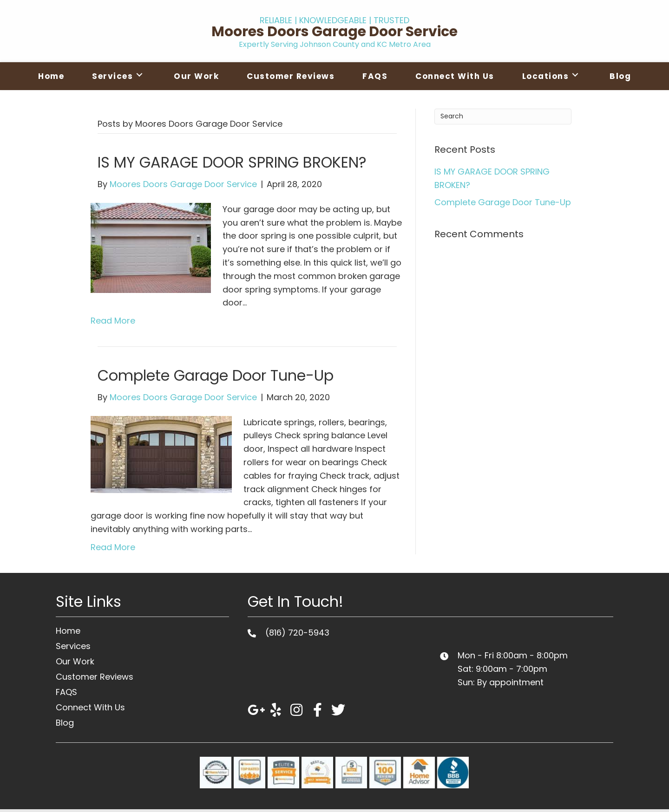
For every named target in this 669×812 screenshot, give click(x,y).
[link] (51, 75)
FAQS (66, 692)
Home (68, 631)
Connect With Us (90, 707)
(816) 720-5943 (297, 633)
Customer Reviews (95, 677)
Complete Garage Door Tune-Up (216, 375)
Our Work (75, 661)
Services (73, 646)
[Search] (503, 117)
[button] (255, 710)
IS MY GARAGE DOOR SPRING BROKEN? (232, 162)
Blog (65, 723)
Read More (113, 321)
